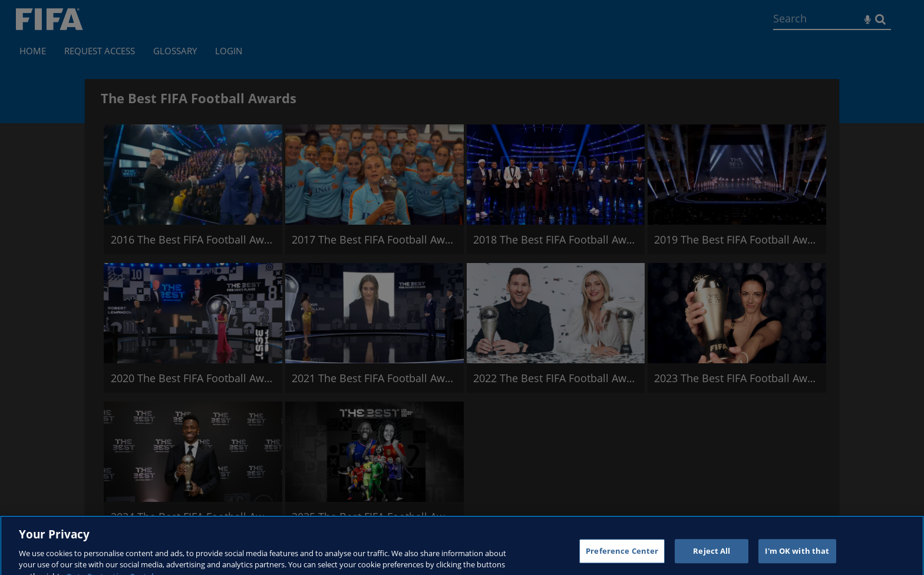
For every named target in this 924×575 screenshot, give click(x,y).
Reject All (712, 556)
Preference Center (622, 556)
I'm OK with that (797, 556)
